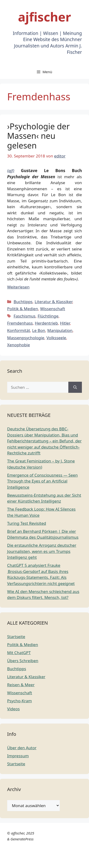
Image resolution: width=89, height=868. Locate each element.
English (58, 855)
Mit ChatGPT (19, 653)
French (72, 855)
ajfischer (44, 17)
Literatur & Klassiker (53, 302)
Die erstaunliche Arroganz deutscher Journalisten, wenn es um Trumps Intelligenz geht (42, 551)
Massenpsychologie (26, 338)
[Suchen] (75, 387)
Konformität (19, 330)
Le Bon (39, 330)
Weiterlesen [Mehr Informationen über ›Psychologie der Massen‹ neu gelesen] (18, 287)
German (8, 862)
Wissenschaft (53, 309)
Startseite (16, 637)
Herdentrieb (46, 323)
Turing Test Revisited (27, 523)
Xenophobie (19, 345)
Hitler (65, 323)
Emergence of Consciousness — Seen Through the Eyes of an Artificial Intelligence (42, 481)
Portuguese (41, 862)
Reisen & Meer (21, 685)
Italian (23, 862)
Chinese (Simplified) (19, 855)
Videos (13, 709)
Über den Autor (22, 748)
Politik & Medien (23, 309)
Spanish (76, 862)
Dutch (44, 855)
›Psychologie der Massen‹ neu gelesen (38, 136)
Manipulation (60, 330)
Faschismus (24, 316)
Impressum (18, 756)
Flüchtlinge (48, 316)
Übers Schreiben (23, 661)
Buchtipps (23, 302)
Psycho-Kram (19, 701)
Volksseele (56, 338)
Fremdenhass (20, 323)
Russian (61, 862)
